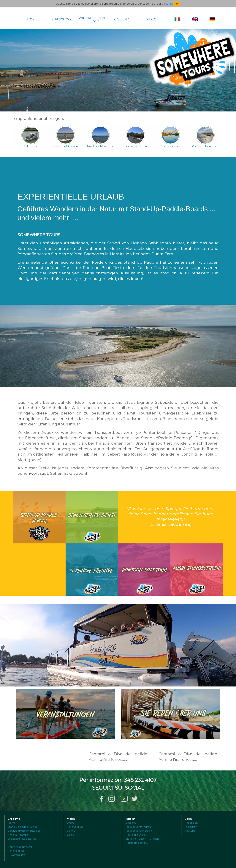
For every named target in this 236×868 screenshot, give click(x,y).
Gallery (71, 831)
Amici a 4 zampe (18, 835)
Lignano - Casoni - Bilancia (142, 839)
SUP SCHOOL (62, 19)
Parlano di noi (16, 851)
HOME (32, 19)
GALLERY (122, 19)
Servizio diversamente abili (24, 831)
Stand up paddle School (23, 827)
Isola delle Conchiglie (139, 831)
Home (12, 823)
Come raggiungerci (20, 847)
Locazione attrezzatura (22, 839)
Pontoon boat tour (138, 843)
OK (177, 4)
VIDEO (151, 19)
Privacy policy (16, 855)
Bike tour (132, 823)
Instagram (191, 827)
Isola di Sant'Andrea (138, 827)
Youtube (190, 831)
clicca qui (167, 4)
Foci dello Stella (136, 835)
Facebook (191, 823)
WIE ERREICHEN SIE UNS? (92, 20)
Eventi (71, 823)
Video (70, 835)
